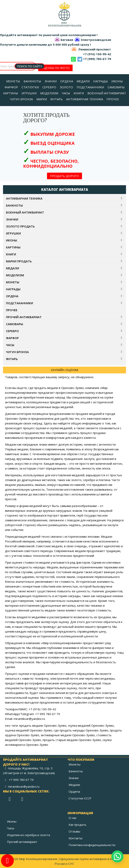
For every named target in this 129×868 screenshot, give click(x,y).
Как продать (77, 825)
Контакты (75, 838)
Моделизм (15, 275)
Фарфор (12, 338)
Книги (11, 254)
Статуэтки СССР (80, 798)
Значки (12, 219)
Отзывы (74, 831)
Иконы (11, 240)
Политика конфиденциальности (92, 845)
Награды (13, 289)
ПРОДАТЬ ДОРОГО (64, 176)
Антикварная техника (24, 198)
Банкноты (14, 205)
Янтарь (12, 359)
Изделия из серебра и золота (28, 835)
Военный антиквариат (25, 212)
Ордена (12, 296)
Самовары (14, 324)
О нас (73, 818)
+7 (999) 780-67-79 (97, 59)
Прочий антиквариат (24, 317)
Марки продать (19, 261)
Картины (13, 247)
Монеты (13, 282)
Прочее (12, 310)
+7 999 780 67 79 (21, 780)
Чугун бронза (17, 352)
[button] (117, 856)
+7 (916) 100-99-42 (97, 54)
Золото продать (20, 226)
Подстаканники (19, 303)
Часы (10, 345)
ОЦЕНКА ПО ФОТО (55, 68)
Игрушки (13, 233)
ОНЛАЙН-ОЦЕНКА (65, 370)
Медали (12, 268)
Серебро (12, 331)
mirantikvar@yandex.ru (24, 786)
